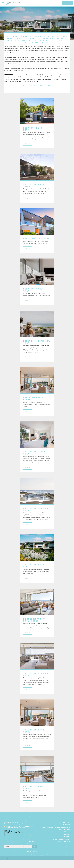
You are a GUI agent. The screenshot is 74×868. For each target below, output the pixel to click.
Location (66, 833)
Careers (67, 843)
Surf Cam (66, 840)
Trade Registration (61, 848)
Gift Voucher (64, 838)
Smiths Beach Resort (13, 4)
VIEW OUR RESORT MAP (37, 86)
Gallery (67, 831)
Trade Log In (64, 850)
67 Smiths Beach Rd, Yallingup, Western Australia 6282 (18, 836)
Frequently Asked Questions (57, 836)
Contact (66, 845)
